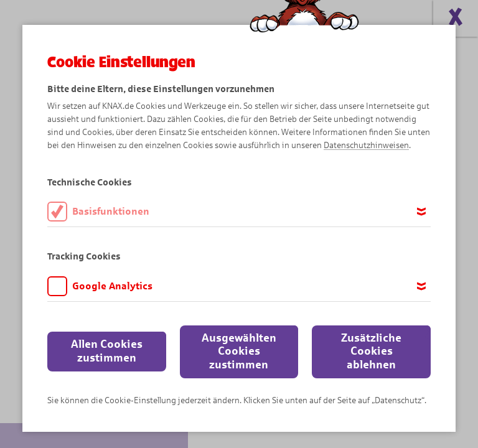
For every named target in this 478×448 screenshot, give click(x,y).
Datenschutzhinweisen (366, 145)
